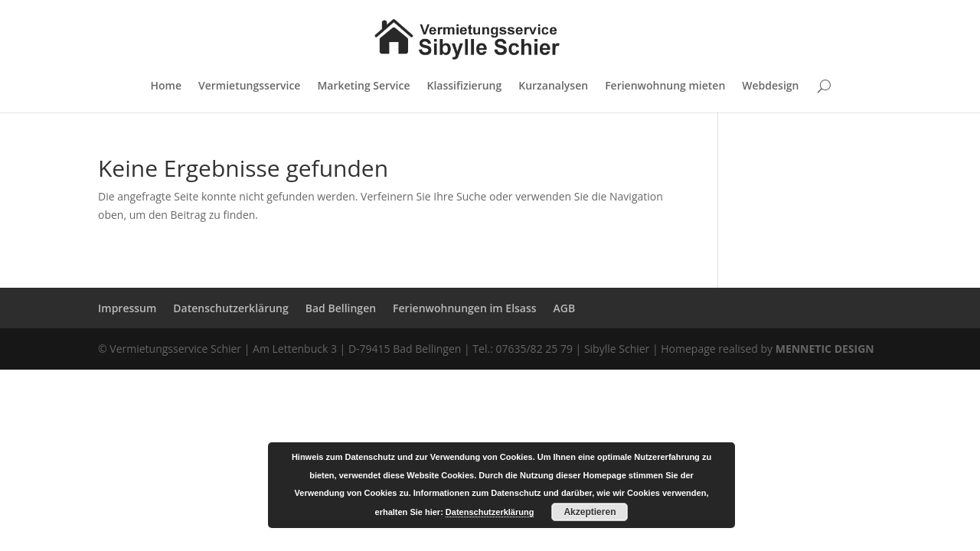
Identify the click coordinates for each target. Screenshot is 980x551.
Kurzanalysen (553, 86)
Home (167, 86)
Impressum (127, 308)
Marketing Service (363, 86)
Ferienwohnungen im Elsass (465, 308)
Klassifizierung (465, 86)
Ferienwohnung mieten (665, 86)
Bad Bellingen (341, 308)
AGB (565, 308)
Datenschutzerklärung (230, 308)
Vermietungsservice (249, 86)
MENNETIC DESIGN (825, 349)
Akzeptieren (590, 512)
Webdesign (770, 86)
